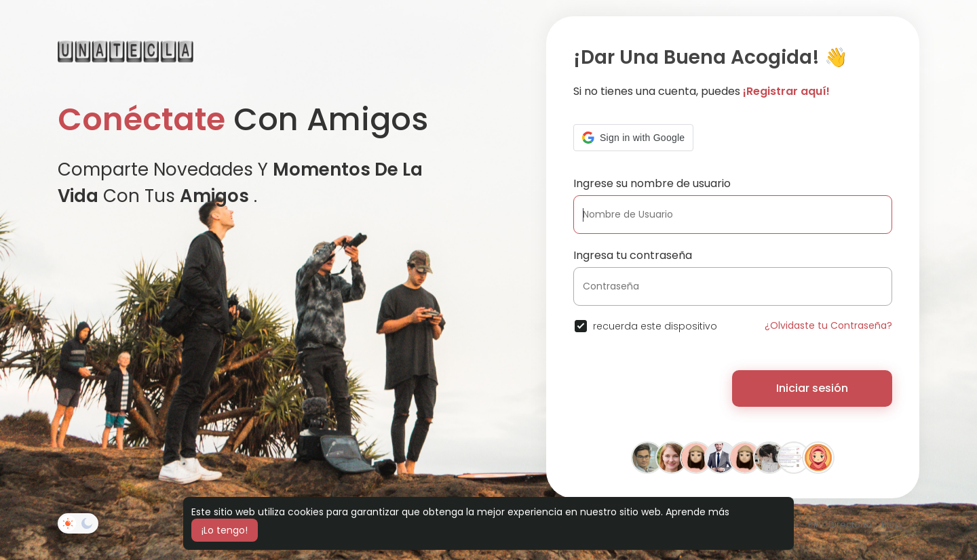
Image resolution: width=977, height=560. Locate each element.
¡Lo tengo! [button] (225, 530)
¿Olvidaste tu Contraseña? (828, 325)
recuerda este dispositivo (655, 326)
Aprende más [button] (697, 512)
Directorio (850, 524)
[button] (633, 138)
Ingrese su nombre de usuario (652, 183)
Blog (891, 524)
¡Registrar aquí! (786, 91)
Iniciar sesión (812, 388)
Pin (815, 524)
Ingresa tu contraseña (633, 255)
